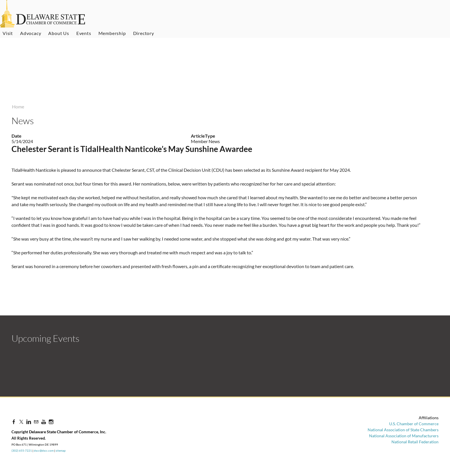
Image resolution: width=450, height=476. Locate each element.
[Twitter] (21, 422)
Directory (144, 33)
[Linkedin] (29, 422)
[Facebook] (14, 422)
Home (18, 107)
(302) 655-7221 (22, 450)
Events (84, 33)
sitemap (61, 450)
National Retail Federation (415, 442)
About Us (59, 33)
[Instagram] (51, 422)
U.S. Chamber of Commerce (414, 424)
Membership (112, 33)
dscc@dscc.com (44, 450)
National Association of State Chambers (403, 430)
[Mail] (36, 422)
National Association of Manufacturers (404, 436)
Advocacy (31, 33)
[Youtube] (44, 422)
